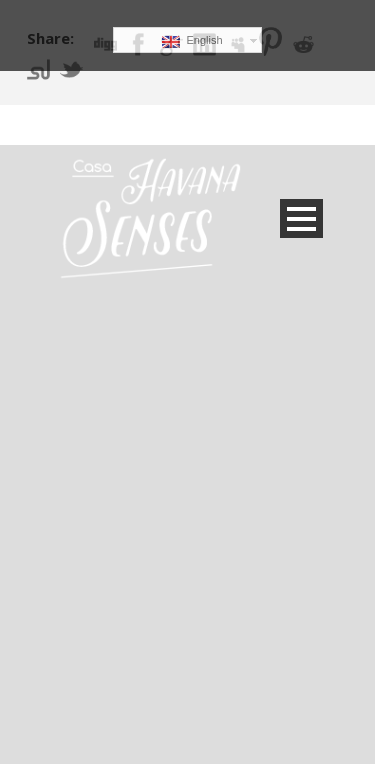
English (192, 41)
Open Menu (301, 218)
